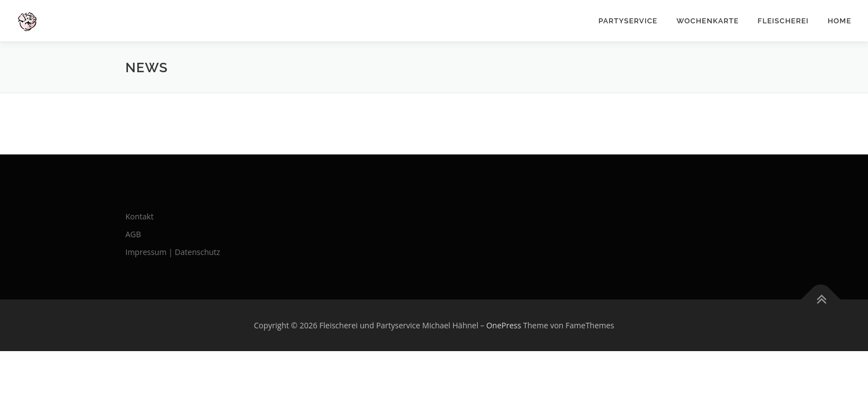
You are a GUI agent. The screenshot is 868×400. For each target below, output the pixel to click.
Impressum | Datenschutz (173, 252)
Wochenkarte (707, 21)
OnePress (504, 325)
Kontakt (140, 216)
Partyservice (628, 21)
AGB (133, 234)
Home (839, 21)
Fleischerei (783, 21)
